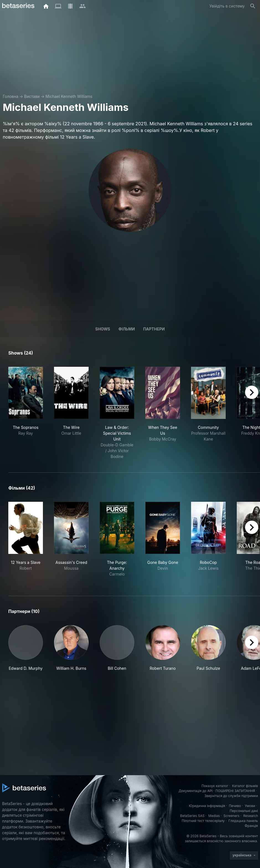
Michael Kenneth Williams (69, 96)
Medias (214, 816)
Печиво (235, 806)
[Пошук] (253, 6)
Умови (250, 806)
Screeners (231, 816)
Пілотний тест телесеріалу (203, 821)
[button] (26, 648)
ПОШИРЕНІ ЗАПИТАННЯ (235, 791)
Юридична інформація (207, 806)
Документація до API (196, 791)
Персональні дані (244, 811)
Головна (11, 96)
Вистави (32, 96)
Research (251, 816)
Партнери (154, 329)
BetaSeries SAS (192, 816)
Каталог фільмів (245, 786)
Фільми (127, 329)
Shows (103, 329)
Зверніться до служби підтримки (231, 796)
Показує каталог (215, 786)
